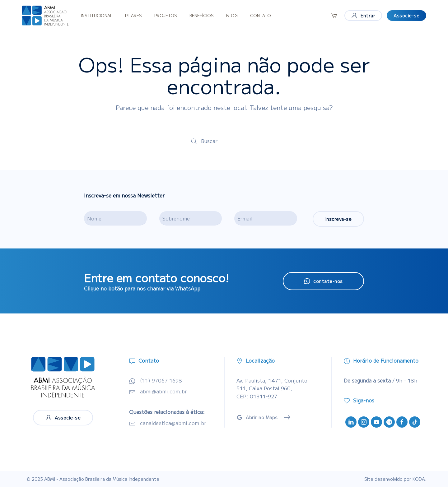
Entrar (363, 16)
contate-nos (323, 281)
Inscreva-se (338, 219)
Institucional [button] (97, 15)
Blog (232, 15)
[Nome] (115, 218)
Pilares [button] (133, 15)
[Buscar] (224, 141)
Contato (261, 15)
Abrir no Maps (257, 417)
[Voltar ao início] (45, 16)
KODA (419, 479)
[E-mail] (266, 218)
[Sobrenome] (191, 218)
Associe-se (406, 16)
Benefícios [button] (202, 15)
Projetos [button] (166, 15)
